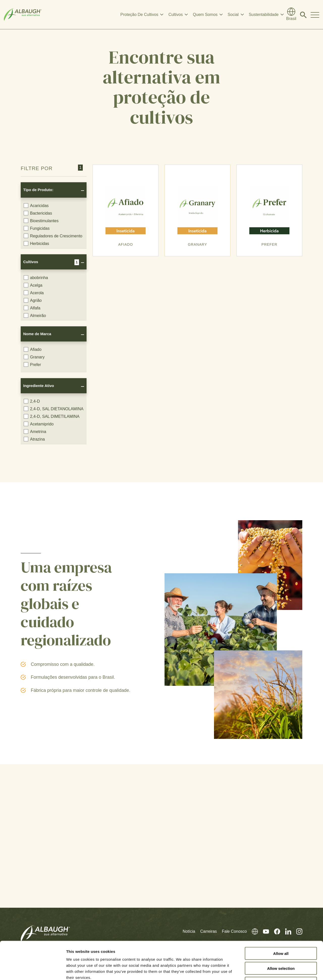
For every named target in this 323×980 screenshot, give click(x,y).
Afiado (33, 349)
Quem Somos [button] (205, 15)
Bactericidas (38, 213)
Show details (265, 970)
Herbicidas (36, 243)
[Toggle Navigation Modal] (315, 15)
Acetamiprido (39, 424)
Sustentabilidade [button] (264, 15)
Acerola (34, 293)
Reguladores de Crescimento (53, 236)
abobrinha (36, 278)
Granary (34, 357)
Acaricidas (36, 206)
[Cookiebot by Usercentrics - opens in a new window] (33, 970)
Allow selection (281, 933)
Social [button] (233, 15)
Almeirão (35, 315)
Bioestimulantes (41, 221)
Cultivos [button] (176, 15)
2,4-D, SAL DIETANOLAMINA (54, 409)
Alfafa (32, 308)
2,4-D (32, 401)
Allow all (281, 918)
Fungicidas (37, 228)
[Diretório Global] (291, 15)
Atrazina (34, 439)
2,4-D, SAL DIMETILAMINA (52, 416)
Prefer (32, 364)
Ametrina (35, 431)
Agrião (33, 300)
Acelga (33, 285)
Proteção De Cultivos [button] (139, 15)
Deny (281, 948)
